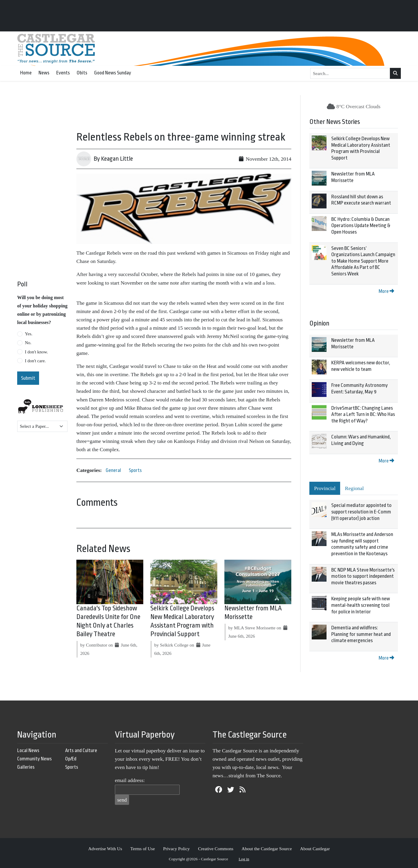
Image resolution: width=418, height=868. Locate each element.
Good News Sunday (113, 73)
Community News (34, 759)
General (113, 470)
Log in (244, 859)
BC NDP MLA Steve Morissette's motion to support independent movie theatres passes (363, 576)
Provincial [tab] (325, 488)
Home (26, 73)
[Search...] (350, 74)
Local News (28, 750)
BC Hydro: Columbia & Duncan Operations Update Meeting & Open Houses (361, 226)
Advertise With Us (105, 849)
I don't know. (36, 352)
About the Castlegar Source (267, 849)
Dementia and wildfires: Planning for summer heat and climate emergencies (361, 634)
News (44, 73)
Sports (135, 470)
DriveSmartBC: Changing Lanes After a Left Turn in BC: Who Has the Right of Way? (363, 414)
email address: (130, 780)
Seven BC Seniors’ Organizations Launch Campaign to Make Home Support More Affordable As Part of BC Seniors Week (363, 261)
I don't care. (35, 361)
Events (63, 73)
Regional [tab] (354, 488)
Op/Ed (71, 759)
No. (28, 343)
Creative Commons (216, 849)
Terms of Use (143, 849)
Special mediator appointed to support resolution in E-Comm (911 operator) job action (361, 512)
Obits (82, 73)
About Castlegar (315, 849)
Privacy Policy (176, 849)
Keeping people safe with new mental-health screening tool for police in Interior (361, 605)
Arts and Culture (81, 750)
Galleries (26, 767)
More (386, 291)
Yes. (29, 334)
